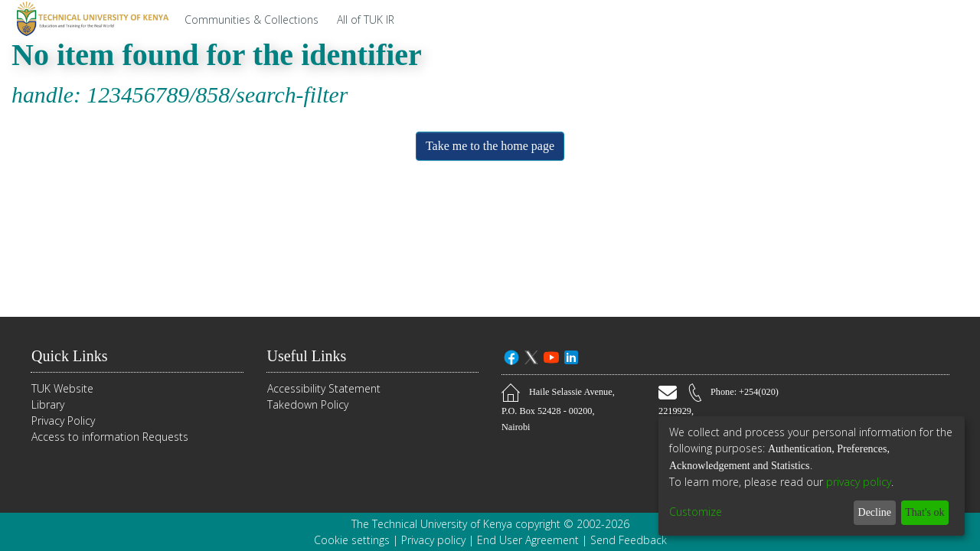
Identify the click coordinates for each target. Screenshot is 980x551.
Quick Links (73, 356)
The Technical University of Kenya (432, 524)
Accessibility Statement (324, 389)
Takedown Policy (308, 405)
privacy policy (859, 482)
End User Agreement (528, 540)
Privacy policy (433, 540)
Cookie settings (352, 540)
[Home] (90, 19)
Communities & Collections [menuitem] (252, 20)
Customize (696, 512)
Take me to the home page (490, 146)
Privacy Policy (63, 421)
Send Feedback (629, 540)
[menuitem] (370, 19)
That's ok (921, 512)
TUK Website (62, 389)
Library (48, 405)
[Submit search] (895, 19)
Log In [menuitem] (943, 20)
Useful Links (312, 356)
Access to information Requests (110, 437)
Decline (866, 512)
